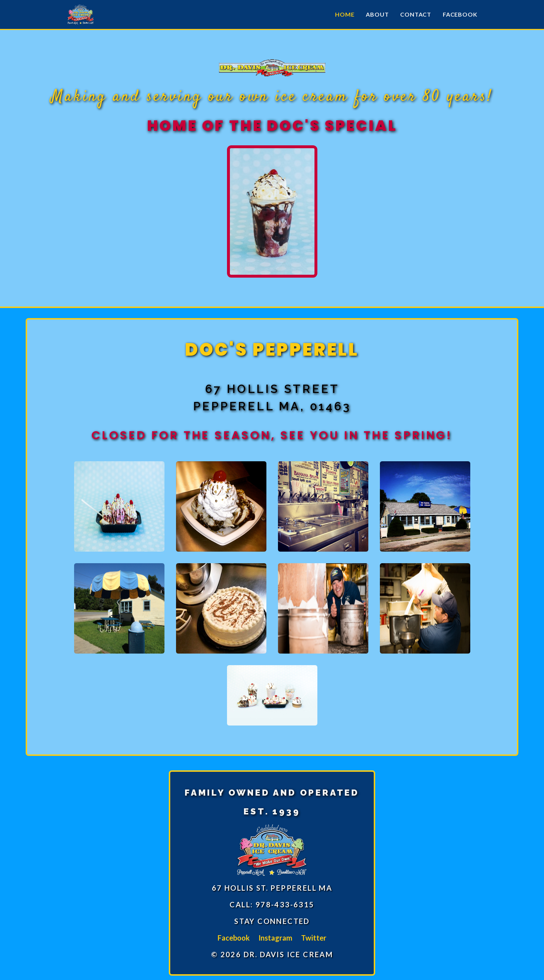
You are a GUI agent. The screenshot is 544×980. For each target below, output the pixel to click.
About (377, 14)
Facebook (460, 14)
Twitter (314, 938)
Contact (416, 14)
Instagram (275, 938)
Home (345, 14)
